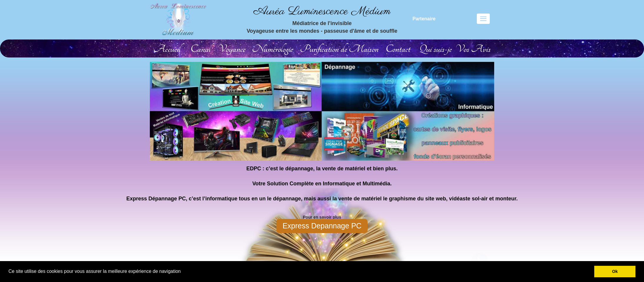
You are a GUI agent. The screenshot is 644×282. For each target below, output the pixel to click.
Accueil (167, 49)
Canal (200, 49)
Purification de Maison (339, 49)
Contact (398, 49)
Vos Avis (473, 49)
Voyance (231, 49)
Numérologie (272, 49)
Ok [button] (615, 271)
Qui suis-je (435, 49)
